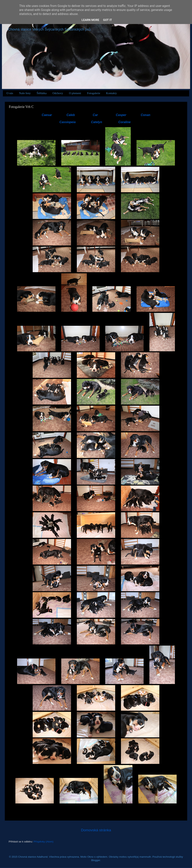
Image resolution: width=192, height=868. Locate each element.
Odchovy (58, 93)
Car (95, 115)
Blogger (96, 860)
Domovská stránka (96, 830)
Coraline (124, 122)
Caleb (71, 115)
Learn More (90, 20)
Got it (108, 20)
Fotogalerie (94, 93)
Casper (121, 115)
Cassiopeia (67, 122)
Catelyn (97, 122)
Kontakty (112, 93)
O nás (10, 93)
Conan (146, 115)
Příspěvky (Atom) (44, 842)
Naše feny (25, 93)
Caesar (47, 115)
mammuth (145, 857)
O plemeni (75, 93)
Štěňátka (42, 93)
